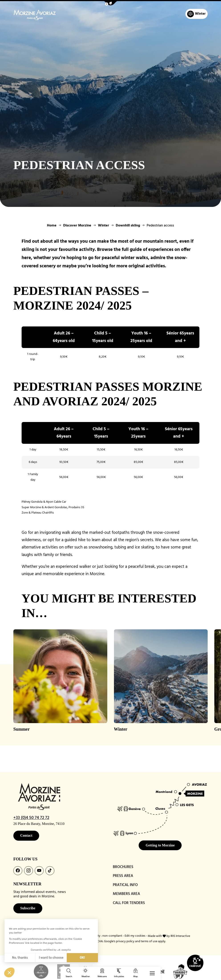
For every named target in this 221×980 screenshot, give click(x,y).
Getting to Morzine (160, 845)
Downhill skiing (128, 226)
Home (52, 226)
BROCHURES (123, 867)
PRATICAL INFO (125, 885)
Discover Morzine (77, 226)
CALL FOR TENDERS (129, 903)
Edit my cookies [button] (135, 936)
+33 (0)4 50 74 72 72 (31, 818)
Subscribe (28, 908)
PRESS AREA (123, 876)
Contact (26, 835)
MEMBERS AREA (126, 894)
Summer (21, 729)
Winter (103, 226)
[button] (111, 3)
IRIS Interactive (180, 936)
